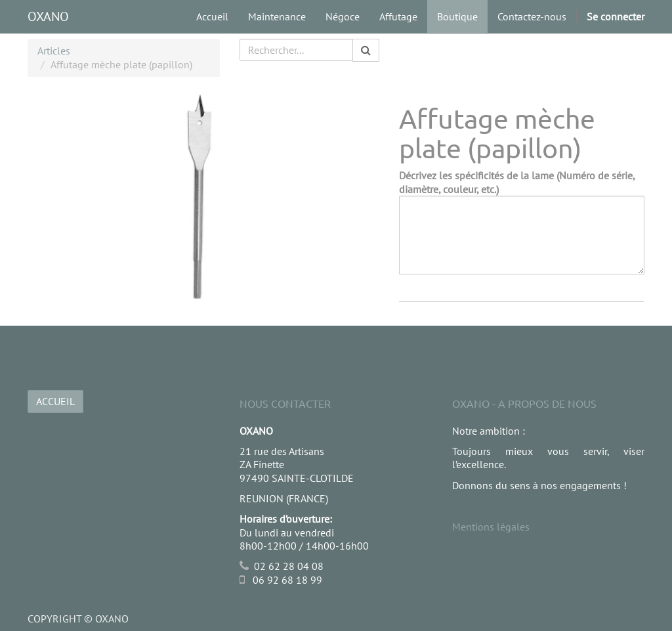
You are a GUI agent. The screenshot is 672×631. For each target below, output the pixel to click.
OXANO (48, 16)
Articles (54, 51)
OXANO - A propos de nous (524, 403)
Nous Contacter (285, 403)
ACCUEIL (55, 401)
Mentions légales (491, 527)
